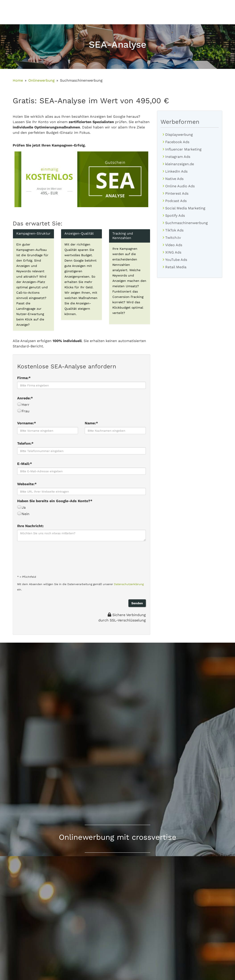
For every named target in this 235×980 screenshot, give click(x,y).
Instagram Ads (178, 157)
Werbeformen (180, 122)
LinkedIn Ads (176, 171)
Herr (23, 405)
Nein (23, 514)
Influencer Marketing (183, 149)
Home (18, 80)
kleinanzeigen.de (180, 164)
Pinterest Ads (177, 193)
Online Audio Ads (180, 186)
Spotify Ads (175, 216)
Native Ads (174, 179)
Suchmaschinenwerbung (187, 223)
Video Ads (174, 245)
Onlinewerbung (41, 80)
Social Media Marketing (185, 208)
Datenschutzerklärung (129, 584)
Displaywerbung (179, 135)
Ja (21, 507)
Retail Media (176, 267)
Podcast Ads (176, 201)
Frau (23, 411)
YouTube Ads (176, 260)
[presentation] (51, 557)
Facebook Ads (177, 142)
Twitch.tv (173, 238)
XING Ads (173, 252)
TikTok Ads (174, 230)
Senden (137, 603)
